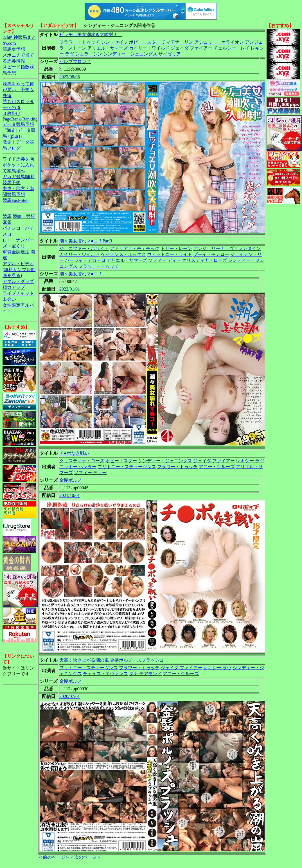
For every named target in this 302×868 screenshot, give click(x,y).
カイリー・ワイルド (149, 48)
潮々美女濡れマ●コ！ (81, 274)
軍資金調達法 (16, 252)
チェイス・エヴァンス (105, 674)
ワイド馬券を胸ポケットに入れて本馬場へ (18, 165)
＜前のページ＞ (54, 857)
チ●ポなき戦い (74, 453)
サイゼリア (170, 54)
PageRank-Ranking (20, 119)
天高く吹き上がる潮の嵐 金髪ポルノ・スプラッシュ (112, 660)
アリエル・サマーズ (108, 48)
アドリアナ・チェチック (135, 248)
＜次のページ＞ (85, 857)
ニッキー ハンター (78, 467)
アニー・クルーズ (217, 467)
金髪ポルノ (71, 480)
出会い (9, 299)
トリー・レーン (176, 248)
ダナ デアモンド (145, 674)
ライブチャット (18, 293)
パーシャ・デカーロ (85, 260)
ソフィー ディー (164, 260)
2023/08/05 (70, 77)
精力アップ (14, 287)
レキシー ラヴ (250, 461)
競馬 (7, 216)
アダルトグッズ (18, 281)
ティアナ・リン (177, 42)
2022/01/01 (70, 289)
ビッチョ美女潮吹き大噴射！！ (91, 34)
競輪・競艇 (24, 216)
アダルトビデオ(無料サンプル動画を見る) (19, 270)
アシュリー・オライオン (219, 42)
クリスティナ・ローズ (204, 260)
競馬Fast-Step (15, 200)
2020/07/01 (70, 696)
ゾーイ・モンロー (211, 254)
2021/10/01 (70, 495)
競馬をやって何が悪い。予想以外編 (18, 90)
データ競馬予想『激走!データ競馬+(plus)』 (19, 130)
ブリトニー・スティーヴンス (127, 467)
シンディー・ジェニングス (130, 54)
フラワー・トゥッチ (80, 42)
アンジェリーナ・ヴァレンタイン (227, 248)
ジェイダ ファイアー (191, 48)
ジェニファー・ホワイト (84, 248)
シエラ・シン (89, 54)
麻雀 (7, 222)
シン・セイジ (114, 42)
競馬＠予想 (14, 49)
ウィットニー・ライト (170, 254)
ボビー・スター (145, 42)
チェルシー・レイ (231, 48)
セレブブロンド (75, 62)
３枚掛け (12, 113)
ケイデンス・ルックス (123, 254)
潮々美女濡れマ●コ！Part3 (86, 241)
